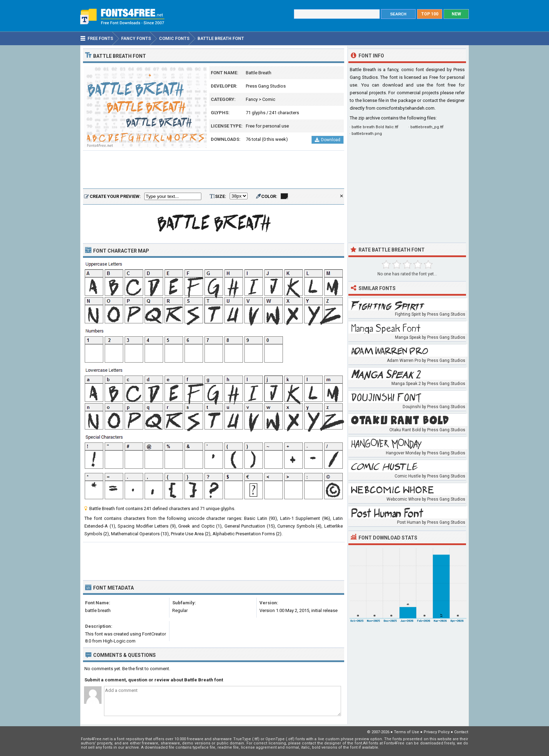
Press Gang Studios (266, 86)
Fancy (252, 99)
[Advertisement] (214, 170)
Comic (269, 99)
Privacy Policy (437, 732)
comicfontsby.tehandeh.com (405, 108)
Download (328, 140)
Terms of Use (406, 732)
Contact (461, 732)
